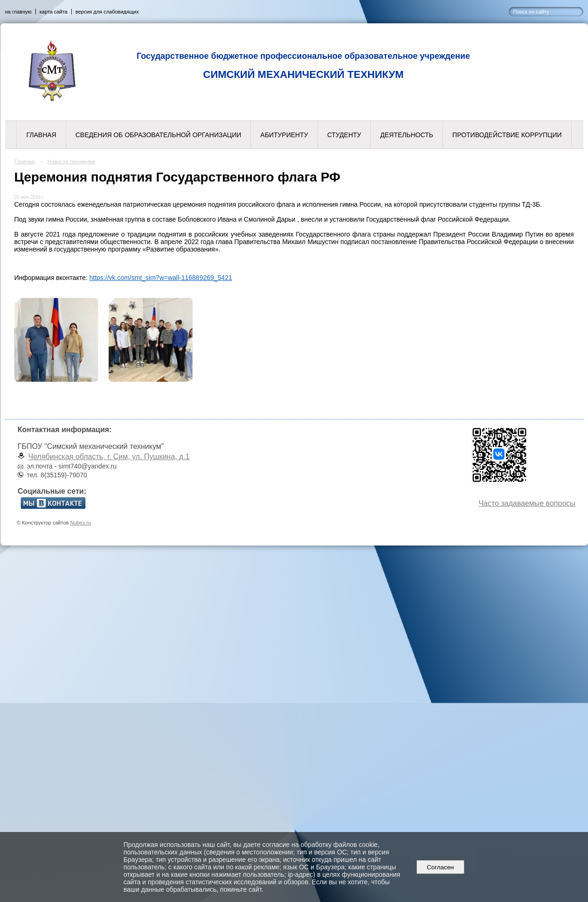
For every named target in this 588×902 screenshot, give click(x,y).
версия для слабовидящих (107, 12)
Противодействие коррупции (507, 135)
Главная (41, 135)
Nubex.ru (80, 523)
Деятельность (407, 135)
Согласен (440, 867)
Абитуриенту (284, 135)
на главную (18, 12)
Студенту (344, 135)
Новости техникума (71, 161)
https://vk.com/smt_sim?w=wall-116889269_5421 (161, 278)
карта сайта (54, 12)
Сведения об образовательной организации (159, 135)
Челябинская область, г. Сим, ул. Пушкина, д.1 (109, 457)
